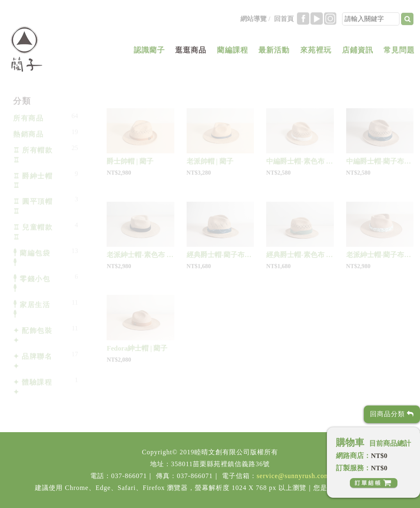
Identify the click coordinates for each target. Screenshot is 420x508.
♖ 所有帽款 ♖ (33, 155)
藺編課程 (233, 53)
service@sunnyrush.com (293, 476)
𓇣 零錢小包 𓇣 (32, 284)
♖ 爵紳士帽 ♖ (33, 181)
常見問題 (399, 53)
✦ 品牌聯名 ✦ (33, 361)
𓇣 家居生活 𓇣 (32, 310)
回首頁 (284, 22)
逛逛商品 (191, 53)
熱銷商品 (28, 134)
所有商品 (28, 118)
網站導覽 (253, 22)
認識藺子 (149, 53)
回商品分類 (392, 414)
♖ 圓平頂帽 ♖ (33, 206)
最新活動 (274, 53)
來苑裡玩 (316, 53)
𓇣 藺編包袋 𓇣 (32, 258)
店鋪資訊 (358, 53)
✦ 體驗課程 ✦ (33, 387)
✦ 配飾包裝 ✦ (33, 336)
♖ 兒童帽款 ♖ (33, 232)
